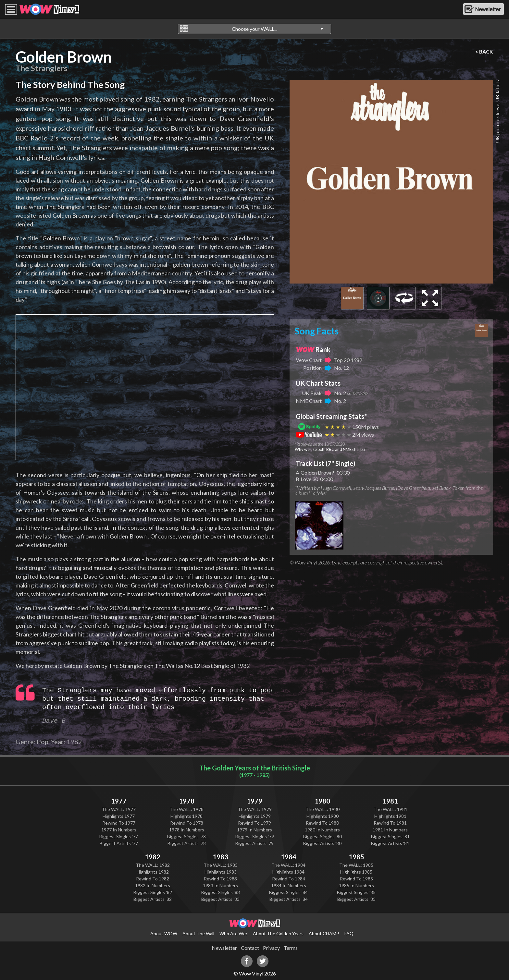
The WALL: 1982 (153, 865)
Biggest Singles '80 (323, 836)
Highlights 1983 (221, 872)
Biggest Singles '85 (356, 892)
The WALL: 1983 (221, 865)
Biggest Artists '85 (356, 899)
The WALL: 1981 (390, 809)
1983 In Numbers (220, 885)
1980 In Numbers (322, 830)
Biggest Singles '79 (255, 836)
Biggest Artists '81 (390, 843)
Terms (291, 948)
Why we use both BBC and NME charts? (330, 449)
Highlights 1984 (288, 872)
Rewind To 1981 (390, 823)
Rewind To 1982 (153, 879)
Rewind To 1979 (255, 823)
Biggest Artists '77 (119, 843)
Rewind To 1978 (187, 823)
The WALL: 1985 (356, 865)
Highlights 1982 (153, 872)
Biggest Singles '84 (288, 892)
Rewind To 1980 (322, 823)
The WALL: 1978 (186, 809)
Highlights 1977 (119, 816)
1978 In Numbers (187, 830)
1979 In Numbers (255, 830)
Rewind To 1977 (119, 823)
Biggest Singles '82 (153, 892)
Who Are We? (234, 933)
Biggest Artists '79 (255, 843)
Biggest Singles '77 (119, 836)
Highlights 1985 (356, 872)
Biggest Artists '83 (220, 899)
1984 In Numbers (289, 885)
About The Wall (198, 933)
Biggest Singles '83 (221, 892)
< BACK (484, 52)
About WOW (164, 933)
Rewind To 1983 (220, 879)
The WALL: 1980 (323, 809)
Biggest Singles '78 (186, 836)
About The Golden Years (278, 933)
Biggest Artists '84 (289, 899)
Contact (250, 948)
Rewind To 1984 (289, 879)
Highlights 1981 (390, 816)
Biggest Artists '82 (153, 899)
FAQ (349, 933)
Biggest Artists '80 (322, 843)
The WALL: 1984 (288, 865)
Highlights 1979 (255, 816)
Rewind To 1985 (356, 879)
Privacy (271, 948)
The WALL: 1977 (119, 809)
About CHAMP (324, 933)
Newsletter (224, 948)
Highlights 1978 (186, 816)
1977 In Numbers (119, 830)
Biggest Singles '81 (390, 836)
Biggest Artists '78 (187, 843)
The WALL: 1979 (255, 809)
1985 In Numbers (356, 885)
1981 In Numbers (390, 830)
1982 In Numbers (153, 885)
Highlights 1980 (323, 816)
